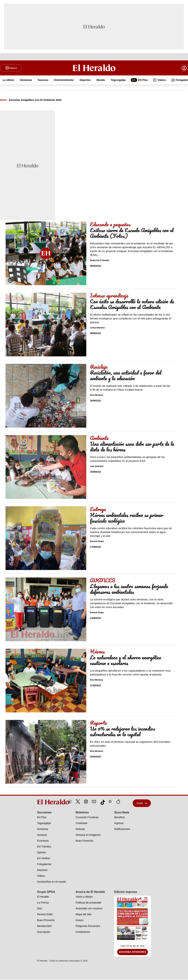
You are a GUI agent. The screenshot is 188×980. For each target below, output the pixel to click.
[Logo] (94, 68)
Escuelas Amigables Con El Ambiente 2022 (35, 100)
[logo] (45, 802)
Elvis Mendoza (97, 395)
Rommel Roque (97, 542)
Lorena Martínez (97, 328)
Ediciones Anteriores (133, 952)
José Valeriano (97, 467)
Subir (142, 803)
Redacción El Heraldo (100, 261)
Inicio (3, 100)
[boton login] (184, 68)
